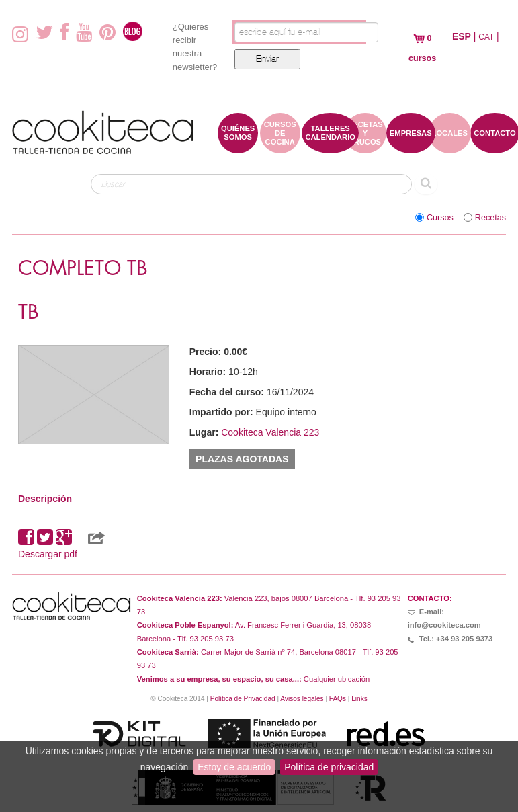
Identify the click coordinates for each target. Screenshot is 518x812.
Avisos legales (302, 699)
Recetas (490, 218)
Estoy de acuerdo (234, 767)
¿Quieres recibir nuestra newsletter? (195, 47)
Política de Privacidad (243, 699)
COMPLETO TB (83, 269)
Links (359, 699)
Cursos (440, 218)
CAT (486, 37)
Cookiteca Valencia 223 (270, 432)
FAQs (338, 699)
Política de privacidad (329, 767)
